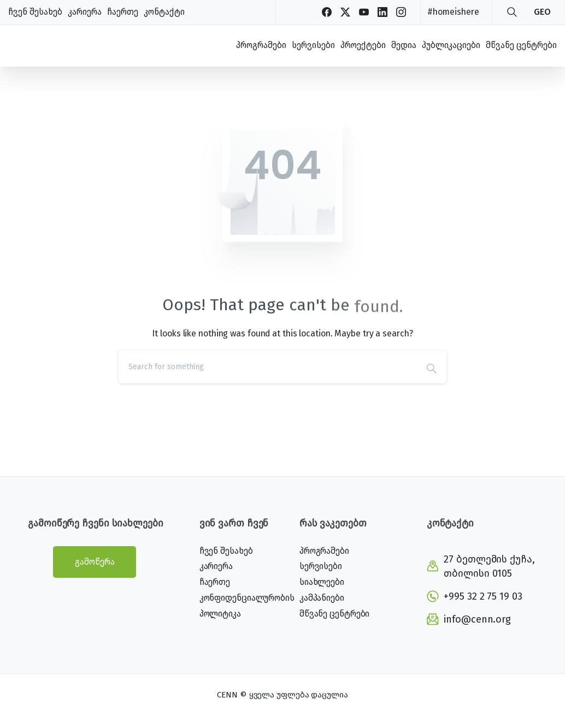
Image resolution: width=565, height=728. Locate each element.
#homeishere (453, 12)
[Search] (268, 367)
